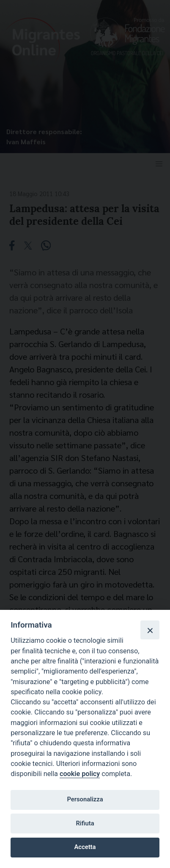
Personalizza (85, 799)
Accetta (85, 847)
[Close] (150, 630)
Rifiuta (85, 823)
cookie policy (80, 774)
